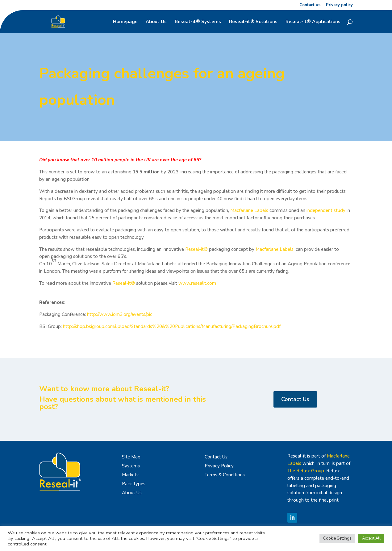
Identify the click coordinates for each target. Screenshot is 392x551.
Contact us (310, 5)
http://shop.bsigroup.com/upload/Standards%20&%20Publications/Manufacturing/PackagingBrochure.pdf (172, 326)
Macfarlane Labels (249, 210)
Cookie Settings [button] (337, 538)
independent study (326, 210)
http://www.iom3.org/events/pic (120, 314)
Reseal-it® (196, 249)
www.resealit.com (197, 283)
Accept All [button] (371, 538)
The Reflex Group (306, 471)
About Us (156, 22)
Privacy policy (339, 5)
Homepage (125, 22)
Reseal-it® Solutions (253, 22)
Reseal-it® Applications (313, 22)
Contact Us (295, 399)
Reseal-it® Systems (198, 22)
